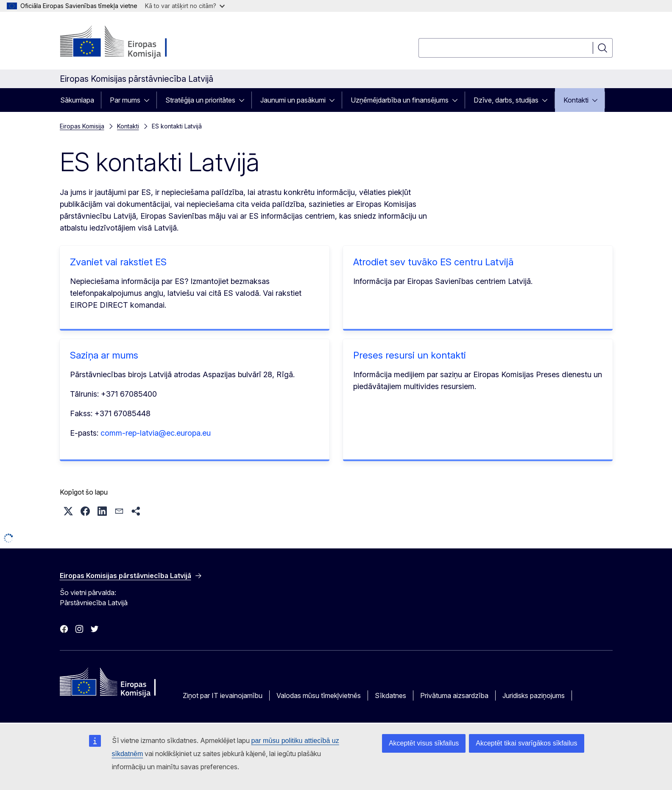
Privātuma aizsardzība (454, 695)
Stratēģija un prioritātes (200, 100)
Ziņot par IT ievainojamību (223, 695)
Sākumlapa (77, 100)
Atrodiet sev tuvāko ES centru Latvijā (433, 262)
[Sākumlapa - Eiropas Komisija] (128, 42)
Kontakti (576, 100)
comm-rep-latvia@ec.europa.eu (156, 433)
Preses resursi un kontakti (410, 355)
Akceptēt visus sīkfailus (424, 743)
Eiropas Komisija (82, 126)
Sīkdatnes (390, 695)
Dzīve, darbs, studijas (506, 100)
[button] (68, 511)
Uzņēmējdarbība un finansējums (400, 100)
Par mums (125, 100)
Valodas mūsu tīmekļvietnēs (319, 695)
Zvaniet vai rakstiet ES (118, 262)
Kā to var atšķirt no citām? (185, 6)
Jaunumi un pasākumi (293, 100)
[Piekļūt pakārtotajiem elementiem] (149, 100)
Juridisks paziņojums (534, 695)
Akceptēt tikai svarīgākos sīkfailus (526, 743)
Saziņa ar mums (104, 355)
